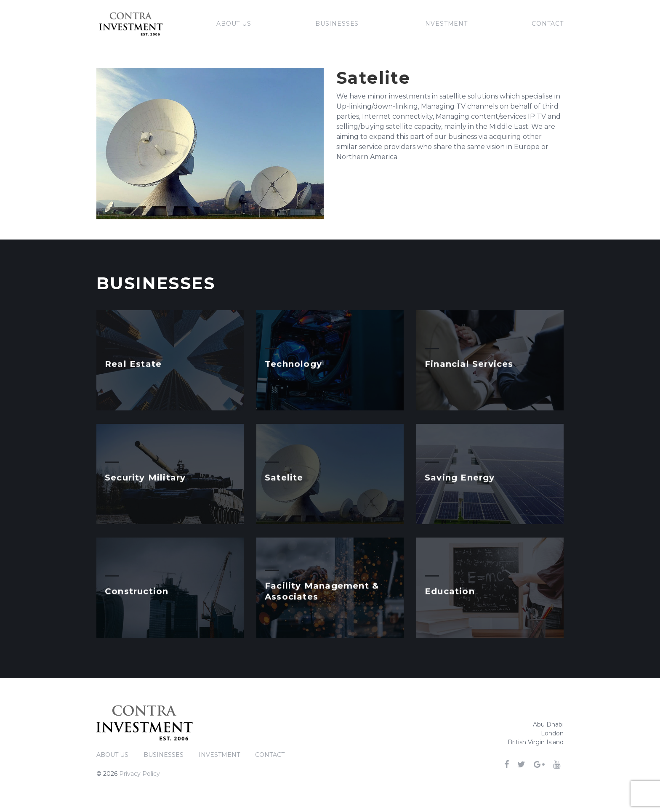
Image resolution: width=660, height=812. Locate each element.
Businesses (337, 24)
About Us (234, 24)
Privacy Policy (140, 774)
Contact (548, 24)
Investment (445, 24)
